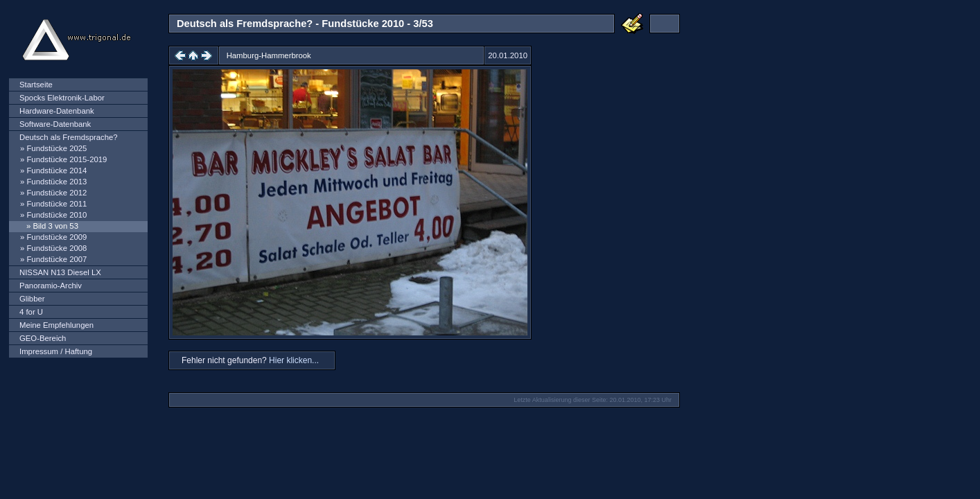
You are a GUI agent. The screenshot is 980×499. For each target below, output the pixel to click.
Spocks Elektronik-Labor (62, 98)
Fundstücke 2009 (56, 237)
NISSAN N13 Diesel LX (60, 272)
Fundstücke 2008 (56, 248)
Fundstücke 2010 (56, 215)
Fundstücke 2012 (56, 193)
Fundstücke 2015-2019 (67, 159)
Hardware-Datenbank (57, 111)
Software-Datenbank (55, 124)
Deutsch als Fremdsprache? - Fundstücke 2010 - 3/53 (305, 24)
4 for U (31, 312)
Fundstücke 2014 (56, 170)
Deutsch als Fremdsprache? (69, 137)
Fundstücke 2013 (56, 182)
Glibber (32, 299)
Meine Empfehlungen (56, 325)
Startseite (36, 85)
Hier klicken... (294, 360)
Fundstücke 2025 (56, 148)
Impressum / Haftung (56, 351)
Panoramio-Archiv (51, 286)
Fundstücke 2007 (56, 259)
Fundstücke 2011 (56, 204)
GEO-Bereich (43, 338)
